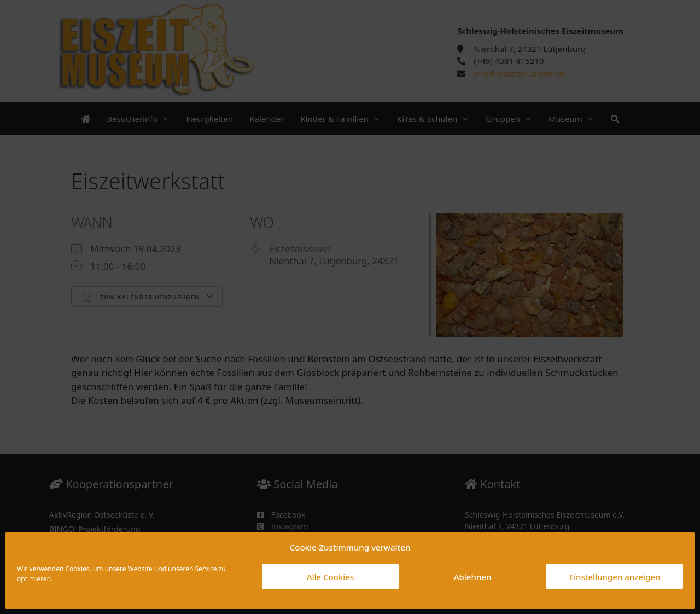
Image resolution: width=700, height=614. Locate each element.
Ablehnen (473, 577)
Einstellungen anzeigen (615, 577)
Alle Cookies (331, 577)
